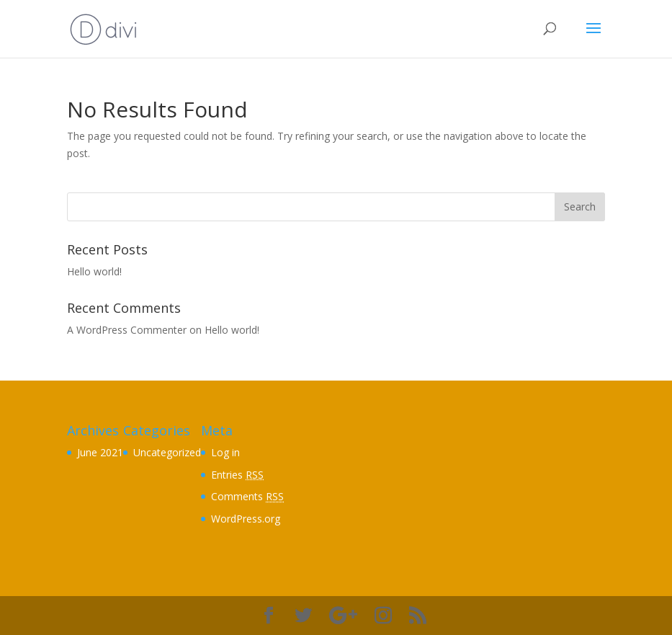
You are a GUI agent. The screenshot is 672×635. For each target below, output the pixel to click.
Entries (237, 475)
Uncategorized (167, 452)
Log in (225, 452)
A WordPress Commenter (127, 330)
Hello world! (94, 271)
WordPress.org (246, 519)
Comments (247, 496)
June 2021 (100, 452)
